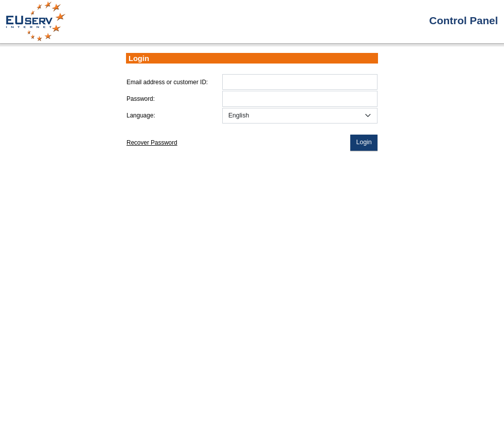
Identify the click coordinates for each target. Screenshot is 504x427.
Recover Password (152, 143)
